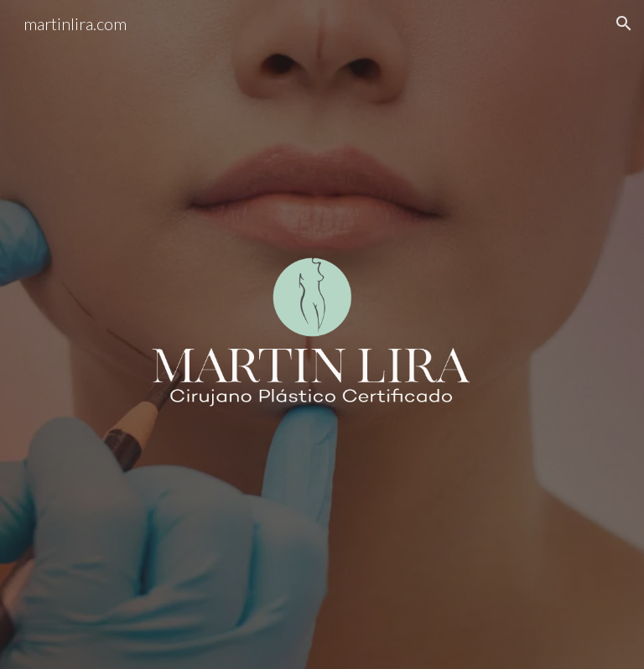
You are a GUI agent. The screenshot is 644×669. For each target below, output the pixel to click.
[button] (624, 23)
